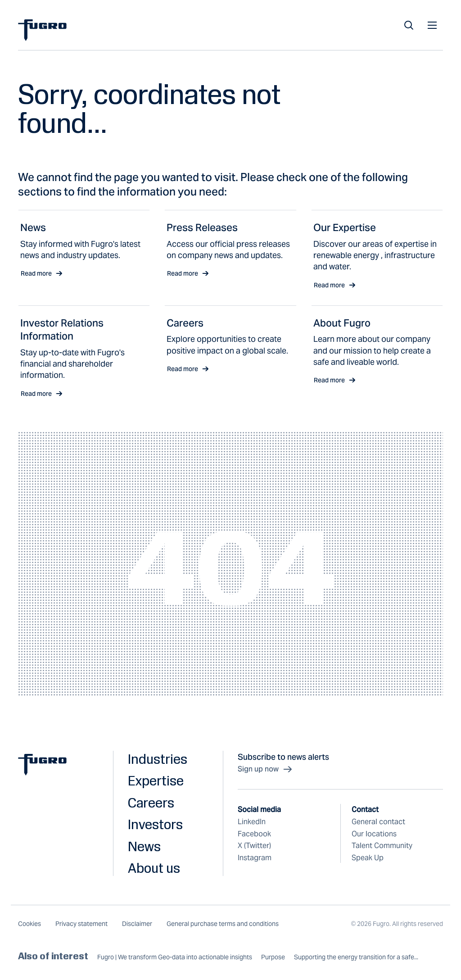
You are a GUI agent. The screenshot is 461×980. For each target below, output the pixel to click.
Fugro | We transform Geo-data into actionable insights (175, 957)
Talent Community (382, 846)
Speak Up (368, 858)
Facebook (254, 834)
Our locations (374, 834)
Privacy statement (81, 924)
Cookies (29, 924)
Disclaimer (137, 924)
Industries (158, 759)
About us (154, 868)
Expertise (156, 780)
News (144, 846)
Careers (151, 803)
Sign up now (265, 769)
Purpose (273, 957)
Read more (42, 273)
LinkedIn (252, 822)
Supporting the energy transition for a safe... (356, 957)
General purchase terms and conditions (223, 924)
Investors (155, 824)
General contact (378, 822)
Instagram (255, 858)
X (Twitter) (254, 846)
